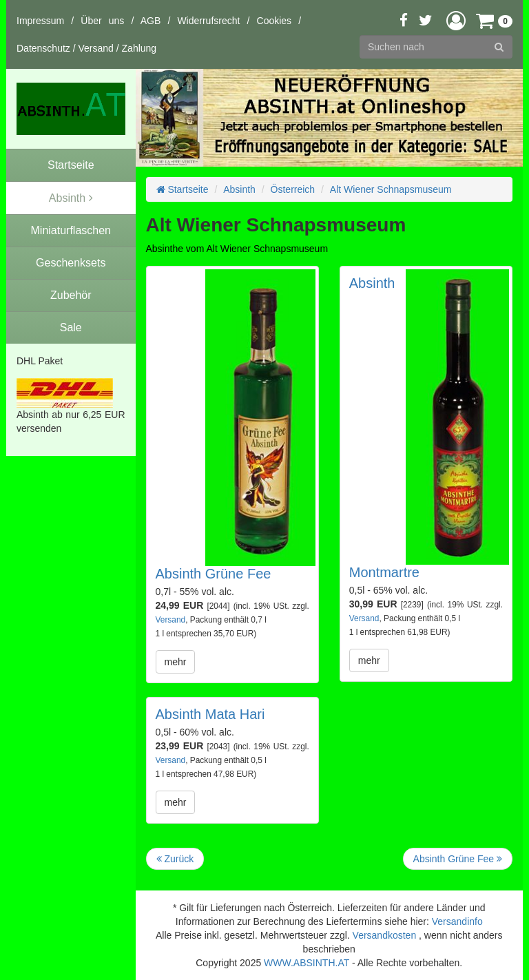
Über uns (102, 21)
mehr (176, 662)
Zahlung (139, 48)
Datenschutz (43, 48)
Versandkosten (385, 935)
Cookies (274, 21)
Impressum (40, 21)
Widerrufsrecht (208, 21)
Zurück (175, 859)
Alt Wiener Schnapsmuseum (391, 189)
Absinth (239, 189)
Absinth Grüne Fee (214, 574)
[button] (456, 20)
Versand (96, 48)
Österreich (293, 189)
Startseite (183, 189)
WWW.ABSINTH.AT (307, 963)
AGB (151, 21)
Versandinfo (457, 921)
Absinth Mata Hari (210, 714)
